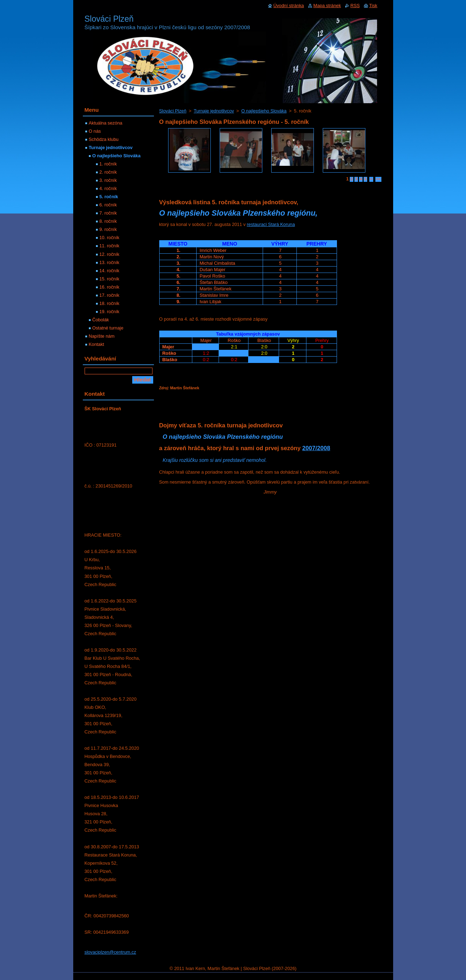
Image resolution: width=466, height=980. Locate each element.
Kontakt (97, 344)
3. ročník (108, 180)
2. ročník (108, 172)
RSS (355, 6)
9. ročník (108, 229)
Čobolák (101, 320)
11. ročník (109, 246)
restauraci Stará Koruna (271, 224)
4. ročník (108, 188)
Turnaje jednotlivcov (214, 111)
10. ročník (109, 238)
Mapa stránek (327, 6)
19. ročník (109, 312)
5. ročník (109, 197)
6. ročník (108, 205)
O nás (95, 131)
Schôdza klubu (104, 139)
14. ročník (109, 271)
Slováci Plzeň (173, 111)
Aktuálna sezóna (106, 123)
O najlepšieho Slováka (264, 111)
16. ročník (109, 287)
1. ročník (108, 164)
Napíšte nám (102, 336)
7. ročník (108, 213)
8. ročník (108, 221)
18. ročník (109, 303)
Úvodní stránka (289, 6)
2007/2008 (316, 448)
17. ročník (109, 295)
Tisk (373, 6)
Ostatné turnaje (108, 328)
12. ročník (109, 254)
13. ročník (109, 262)
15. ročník (109, 279)
